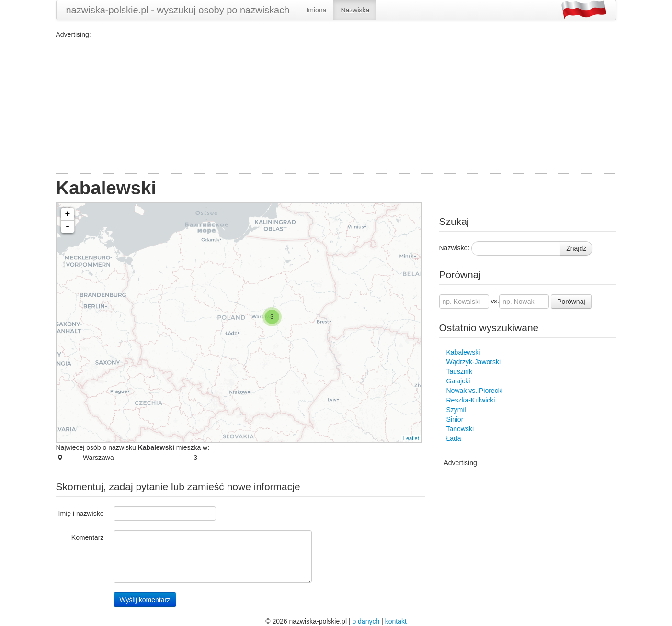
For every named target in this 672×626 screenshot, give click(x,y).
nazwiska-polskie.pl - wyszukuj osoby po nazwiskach (178, 10)
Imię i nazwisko (81, 514)
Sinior (455, 419)
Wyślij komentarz (145, 600)
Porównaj (571, 302)
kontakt (396, 621)
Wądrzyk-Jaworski (474, 362)
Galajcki (458, 381)
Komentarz (88, 537)
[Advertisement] (336, 106)
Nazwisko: (455, 248)
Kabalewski (463, 352)
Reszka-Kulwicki (471, 400)
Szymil (456, 410)
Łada (454, 438)
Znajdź (576, 248)
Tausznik (459, 371)
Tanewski (460, 429)
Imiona (316, 10)
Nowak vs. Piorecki (475, 391)
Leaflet (411, 438)
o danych (366, 621)
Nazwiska (355, 10)
